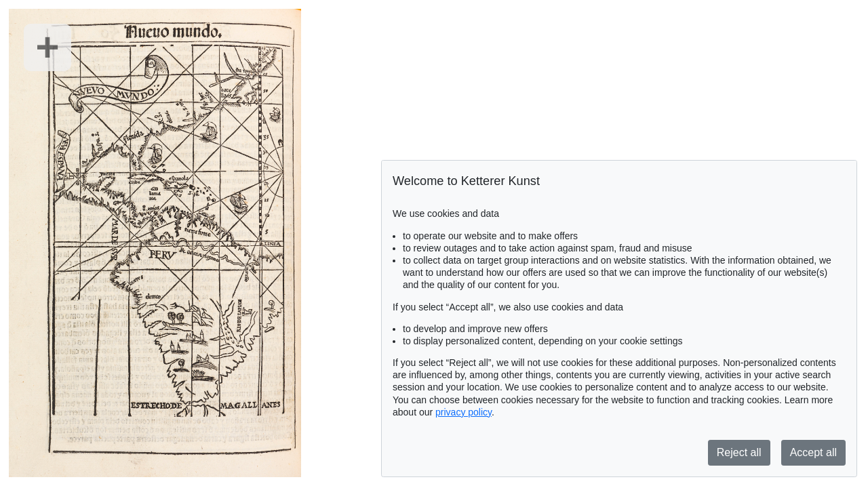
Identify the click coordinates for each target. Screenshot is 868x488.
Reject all (739, 452)
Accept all (813, 452)
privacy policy (463, 412)
